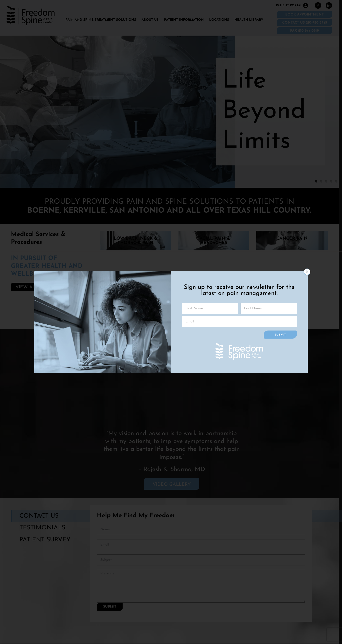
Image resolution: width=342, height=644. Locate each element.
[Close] (307, 272)
